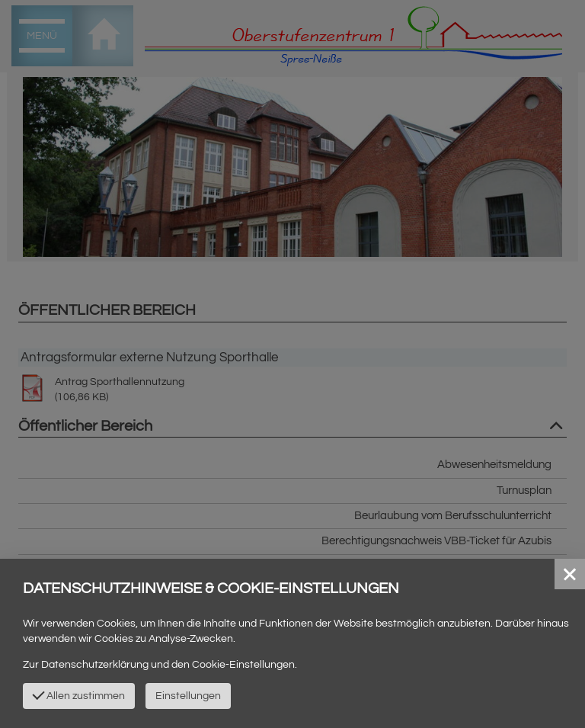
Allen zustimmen (78, 694)
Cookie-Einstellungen (243, 665)
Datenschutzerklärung (95, 665)
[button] (570, 574)
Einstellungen (188, 696)
